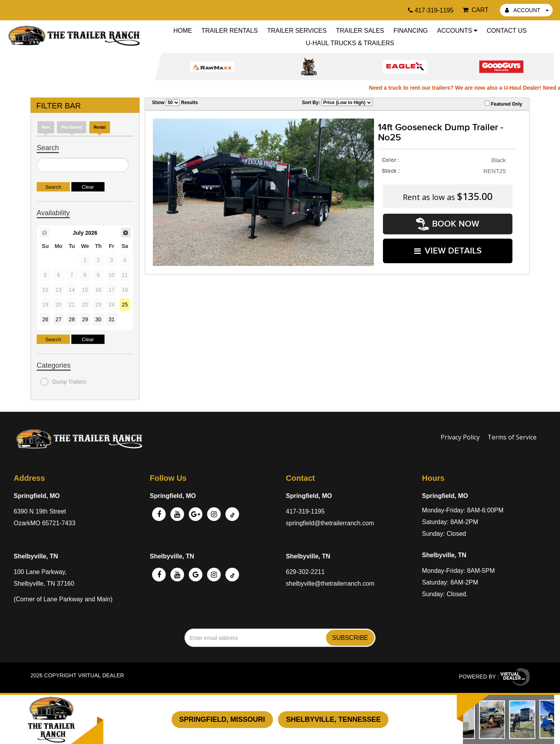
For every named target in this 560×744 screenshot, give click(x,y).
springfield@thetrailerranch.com (330, 523)
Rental (100, 127)
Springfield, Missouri (222, 719)
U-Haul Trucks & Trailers (350, 43)
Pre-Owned (72, 127)
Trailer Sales (360, 31)
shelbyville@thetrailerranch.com (330, 584)
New (46, 127)
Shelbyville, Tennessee (333, 719)
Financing (411, 31)
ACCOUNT (527, 10)
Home (183, 31)
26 (45, 319)
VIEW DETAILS (448, 251)
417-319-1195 (305, 511)
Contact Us (507, 31)
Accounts (457, 31)
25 (125, 305)
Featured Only (503, 104)
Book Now (448, 224)
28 (72, 319)
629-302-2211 (305, 572)
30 (98, 319)
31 (112, 319)
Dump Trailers (63, 382)
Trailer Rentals (229, 31)
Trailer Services (297, 31)
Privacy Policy (460, 437)
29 (85, 319)
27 (58, 319)
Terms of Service (512, 437)
